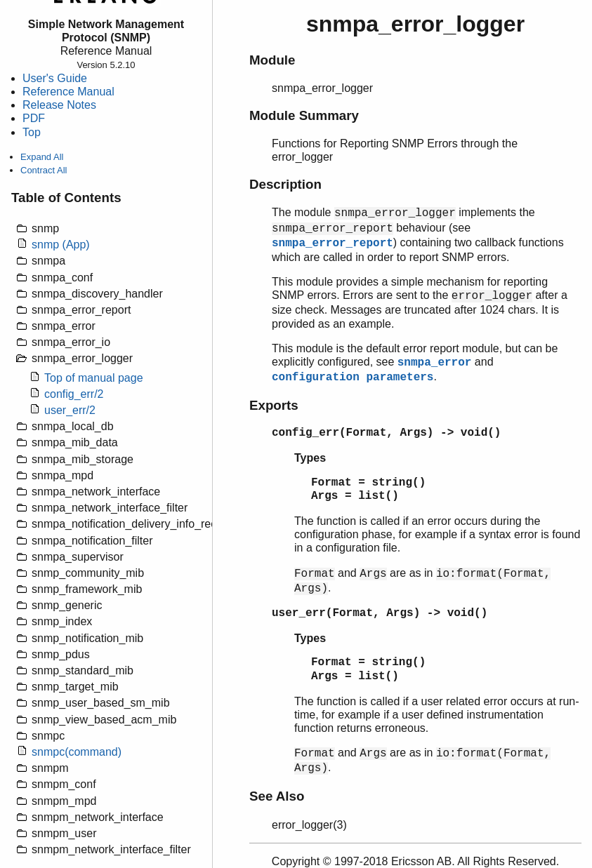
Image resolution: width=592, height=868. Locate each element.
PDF (34, 118)
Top (32, 132)
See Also (277, 796)
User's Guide (55, 78)
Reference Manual (68, 92)
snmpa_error (435, 363)
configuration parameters (353, 378)
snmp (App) (61, 245)
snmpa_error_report (333, 243)
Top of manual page (94, 378)
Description (285, 184)
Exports (274, 405)
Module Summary (304, 115)
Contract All (44, 170)
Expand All (42, 157)
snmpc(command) (77, 752)
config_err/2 (74, 394)
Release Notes (59, 105)
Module (272, 60)
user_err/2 (70, 410)
